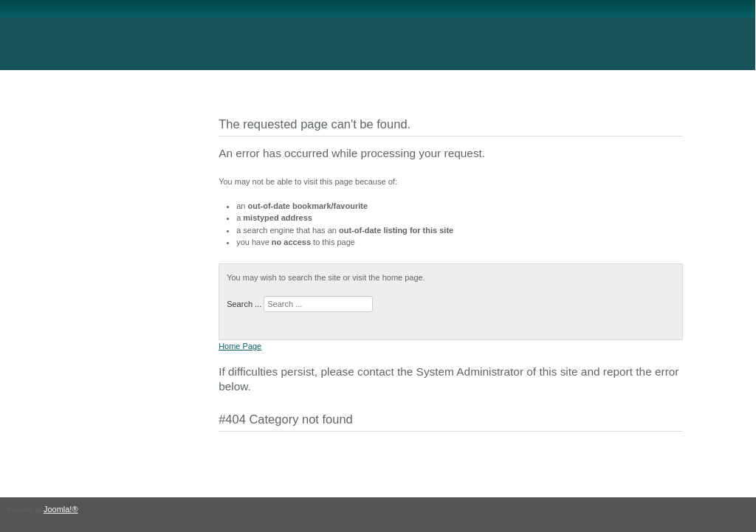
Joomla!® (61, 509)
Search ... (244, 304)
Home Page (240, 346)
